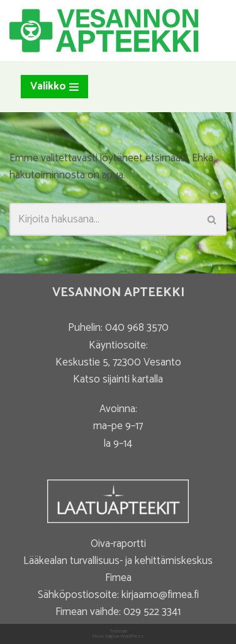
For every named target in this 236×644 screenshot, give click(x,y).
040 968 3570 (137, 328)
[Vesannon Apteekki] (104, 31)
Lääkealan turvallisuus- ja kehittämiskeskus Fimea (118, 569)
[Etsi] (104, 219)
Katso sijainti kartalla (118, 379)
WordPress (132, 636)
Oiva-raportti (118, 544)
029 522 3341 (152, 612)
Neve (98, 636)
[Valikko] (54, 87)
